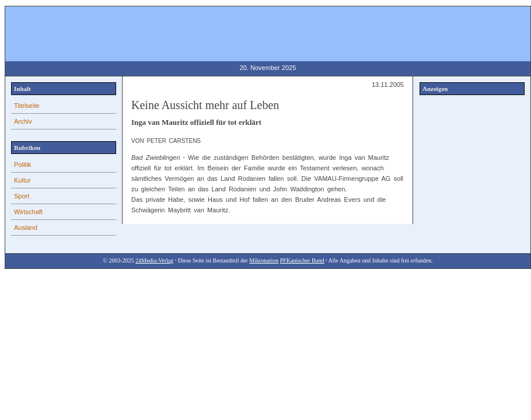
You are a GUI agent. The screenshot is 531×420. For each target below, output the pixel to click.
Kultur (22, 180)
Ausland (26, 228)
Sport (22, 196)
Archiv (23, 121)
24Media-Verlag (154, 260)
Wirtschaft (28, 212)
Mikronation (264, 260)
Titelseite (27, 106)
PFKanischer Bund (302, 260)
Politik (22, 164)
